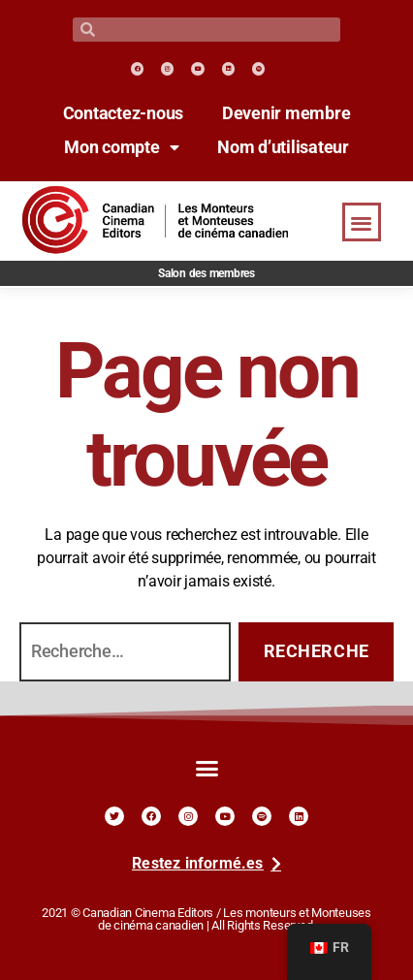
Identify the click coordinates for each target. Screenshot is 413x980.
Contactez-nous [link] (123, 113)
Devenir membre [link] (286, 113)
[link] (137, 68)
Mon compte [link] (121, 147)
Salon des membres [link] (206, 273)
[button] (362, 222)
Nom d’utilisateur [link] (283, 147)
